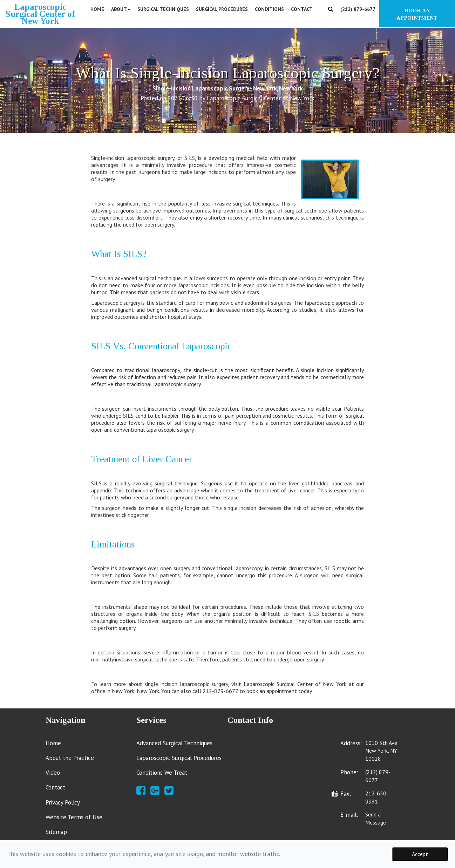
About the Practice (70, 758)
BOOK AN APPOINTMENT (417, 14)
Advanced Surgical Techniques (174, 743)
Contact (302, 9)
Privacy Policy (63, 802)
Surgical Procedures (222, 9)
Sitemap (56, 832)
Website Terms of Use (74, 817)
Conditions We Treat (162, 773)
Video (53, 773)
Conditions (269, 9)
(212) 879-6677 (358, 9)
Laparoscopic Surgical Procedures (179, 758)
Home (97, 9)
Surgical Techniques (163, 9)
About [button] (121, 9)
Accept (420, 854)
